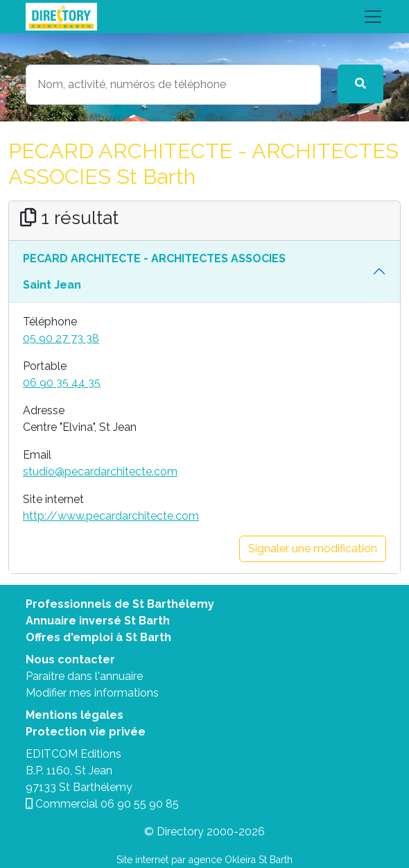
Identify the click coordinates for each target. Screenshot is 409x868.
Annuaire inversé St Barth (98, 621)
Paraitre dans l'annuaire (84, 676)
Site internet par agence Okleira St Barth (204, 860)
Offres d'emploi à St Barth (98, 637)
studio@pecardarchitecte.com (100, 471)
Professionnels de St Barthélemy (120, 604)
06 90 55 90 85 (140, 804)
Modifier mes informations (92, 693)
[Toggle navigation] (204, 17)
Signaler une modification (313, 548)
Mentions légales (75, 715)
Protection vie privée (86, 732)
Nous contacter (70, 659)
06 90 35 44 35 (62, 383)
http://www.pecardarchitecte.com (111, 516)
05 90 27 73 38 (61, 338)
